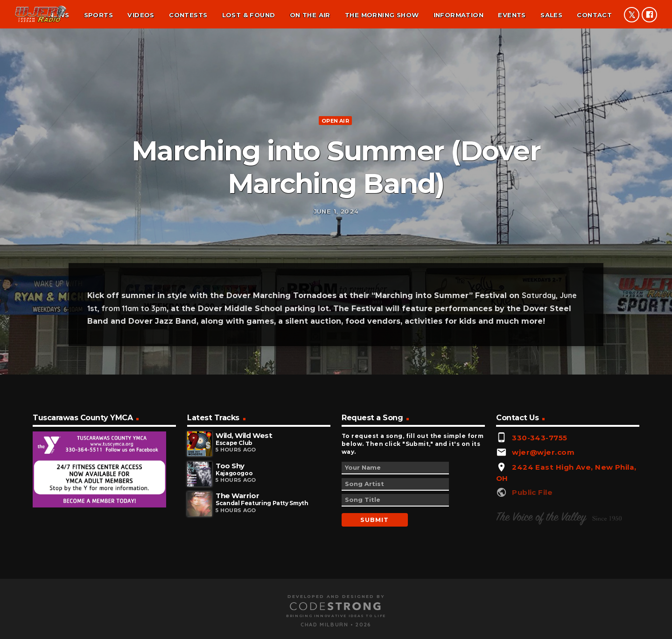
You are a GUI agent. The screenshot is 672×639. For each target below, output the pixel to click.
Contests (188, 15)
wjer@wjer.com (543, 545)
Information (458, 15)
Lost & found (249, 15)
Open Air (335, 163)
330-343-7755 (539, 531)
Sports (98, 15)
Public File (532, 586)
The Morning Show (382, 15)
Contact (594, 15)
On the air (310, 15)
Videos (141, 15)
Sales (551, 15)
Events (512, 15)
